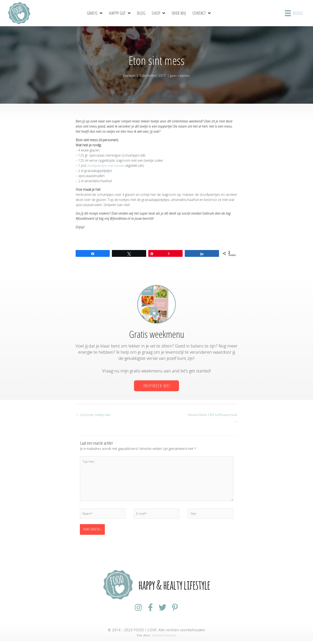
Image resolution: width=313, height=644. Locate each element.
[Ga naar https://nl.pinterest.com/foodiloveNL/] (180, 610)
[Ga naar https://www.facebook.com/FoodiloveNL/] (149, 610)
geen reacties (180, 75)
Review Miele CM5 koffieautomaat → (211, 416)
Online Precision (164, 638)
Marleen (129, 75)
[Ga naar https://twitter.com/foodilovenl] (164, 610)
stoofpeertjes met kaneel (106, 165)
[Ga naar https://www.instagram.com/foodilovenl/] (134, 610)
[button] (156, 386)
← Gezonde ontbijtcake (94, 415)
